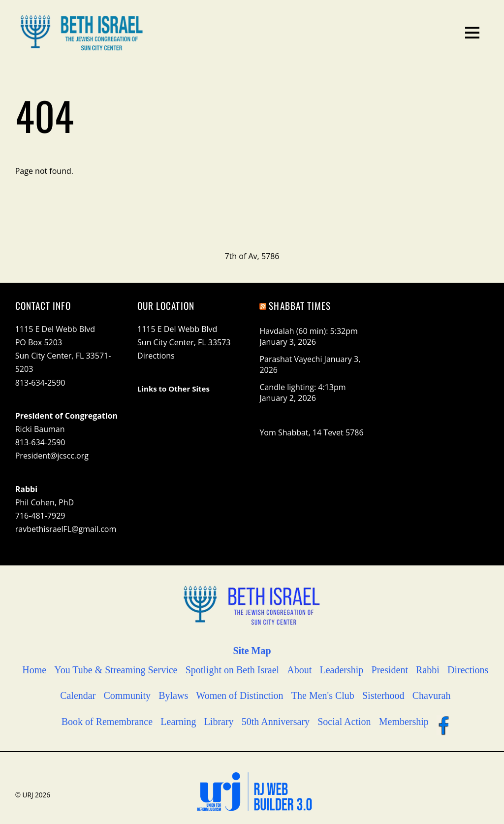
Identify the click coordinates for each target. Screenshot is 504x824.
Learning (178, 722)
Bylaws (173, 695)
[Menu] (472, 32)
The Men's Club (323, 695)
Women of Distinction (239, 695)
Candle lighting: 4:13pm (302, 387)
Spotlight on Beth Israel (233, 670)
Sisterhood (383, 695)
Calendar (78, 695)
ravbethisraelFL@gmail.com (66, 529)
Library (219, 722)
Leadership (342, 670)
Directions (156, 356)
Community (127, 695)
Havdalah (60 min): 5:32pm (308, 331)
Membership (404, 722)
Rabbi (428, 670)
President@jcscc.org (52, 456)
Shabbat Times (300, 306)
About (299, 670)
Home (34, 670)
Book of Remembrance (107, 722)
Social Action (344, 722)
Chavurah (432, 695)
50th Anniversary (276, 722)
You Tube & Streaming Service (116, 670)
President (390, 670)
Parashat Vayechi (291, 359)
